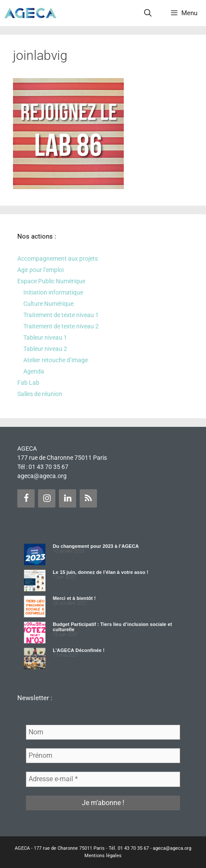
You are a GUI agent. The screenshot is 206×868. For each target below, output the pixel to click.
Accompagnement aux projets (58, 259)
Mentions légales (103, 856)
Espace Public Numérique (51, 281)
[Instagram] (47, 498)
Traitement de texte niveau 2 (61, 326)
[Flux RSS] (88, 498)
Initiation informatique (53, 292)
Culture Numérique (48, 304)
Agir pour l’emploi (40, 270)
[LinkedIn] (68, 498)
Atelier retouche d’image (56, 360)
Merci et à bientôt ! (74, 598)
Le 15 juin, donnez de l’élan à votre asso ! (101, 572)
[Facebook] (26, 498)
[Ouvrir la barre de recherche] (148, 13)
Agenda (34, 371)
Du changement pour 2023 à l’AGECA (96, 546)
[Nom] (103, 732)
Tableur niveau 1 (45, 337)
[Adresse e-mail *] (103, 779)
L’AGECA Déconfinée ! (79, 650)
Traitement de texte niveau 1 (61, 315)
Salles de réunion (40, 394)
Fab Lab (28, 383)
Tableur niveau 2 (45, 349)
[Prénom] (103, 756)
